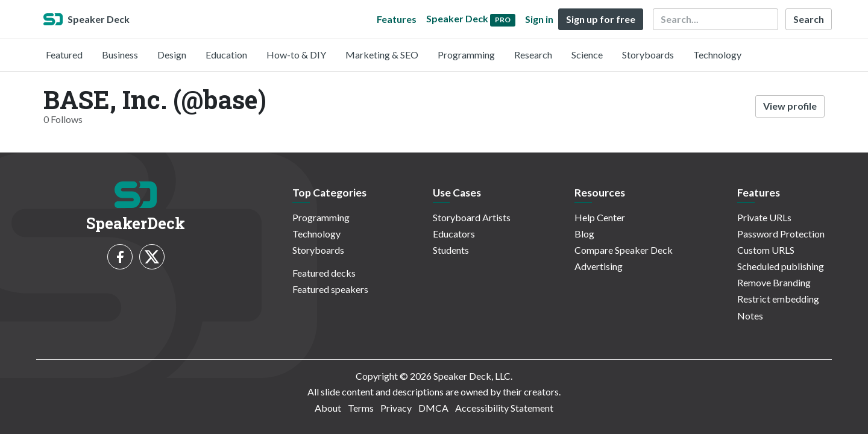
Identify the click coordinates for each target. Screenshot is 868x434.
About (328, 408)
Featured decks (324, 273)
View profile (790, 106)
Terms (361, 408)
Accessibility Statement (504, 408)
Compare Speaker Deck (624, 250)
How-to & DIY (296, 55)
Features (397, 19)
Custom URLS (766, 250)
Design (172, 55)
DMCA (433, 408)
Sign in (539, 19)
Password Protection (781, 234)
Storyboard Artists (472, 217)
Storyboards (648, 55)
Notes (750, 316)
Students (451, 250)
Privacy (396, 408)
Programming (466, 55)
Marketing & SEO (382, 55)
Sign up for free (601, 19)
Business (120, 55)
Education (226, 55)
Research (533, 55)
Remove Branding (774, 282)
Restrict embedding (778, 299)
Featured (64, 55)
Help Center (600, 217)
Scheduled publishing (781, 266)
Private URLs (764, 217)
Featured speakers (330, 289)
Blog (584, 234)
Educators (454, 234)
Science (587, 55)
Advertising (599, 266)
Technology (717, 55)
